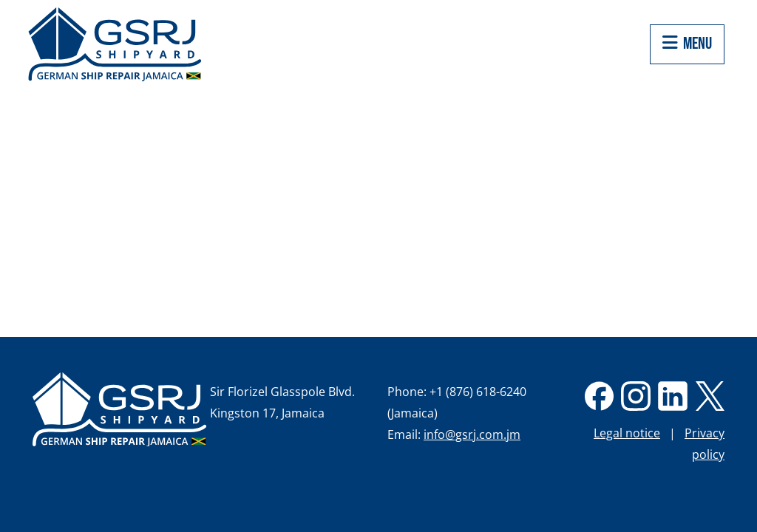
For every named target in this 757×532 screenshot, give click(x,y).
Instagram (636, 396)
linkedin (673, 396)
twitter (710, 396)
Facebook (599, 396)
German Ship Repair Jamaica (119, 409)
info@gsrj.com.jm (472, 434)
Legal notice (627, 433)
